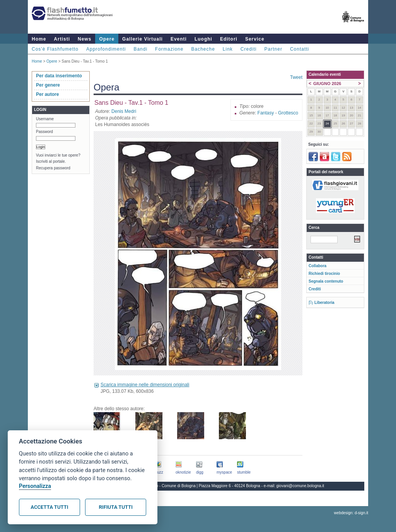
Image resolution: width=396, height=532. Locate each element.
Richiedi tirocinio (324, 274)
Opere (107, 39)
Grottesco (288, 113)
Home (39, 39)
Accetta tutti (49, 507)
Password (44, 132)
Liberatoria (324, 303)
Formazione (169, 49)
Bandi (140, 49)
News (84, 39)
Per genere (48, 85)
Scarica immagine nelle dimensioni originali (145, 385)
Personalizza (35, 486)
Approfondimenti (106, 49)
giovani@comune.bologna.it (300, 486)
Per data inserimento (59, 76)
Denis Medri (124, 111)
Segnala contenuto (326, 281)
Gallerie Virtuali (143, 39)
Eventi (179, 39)
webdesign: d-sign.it (351, 513)
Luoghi (203, 39)
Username (45, 119)
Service (255, 39)
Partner (273, 49)
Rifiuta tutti (116, 507)
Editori (229, 39)
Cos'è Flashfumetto (55, 49)
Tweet (296, 77)
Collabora (317, 266)
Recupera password (53, 168)
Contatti (300, 49)
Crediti (249, 49)
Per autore (47, 94)
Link (228, 49)
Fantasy (266, 113)
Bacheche (203, 49)
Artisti (62, 39)
